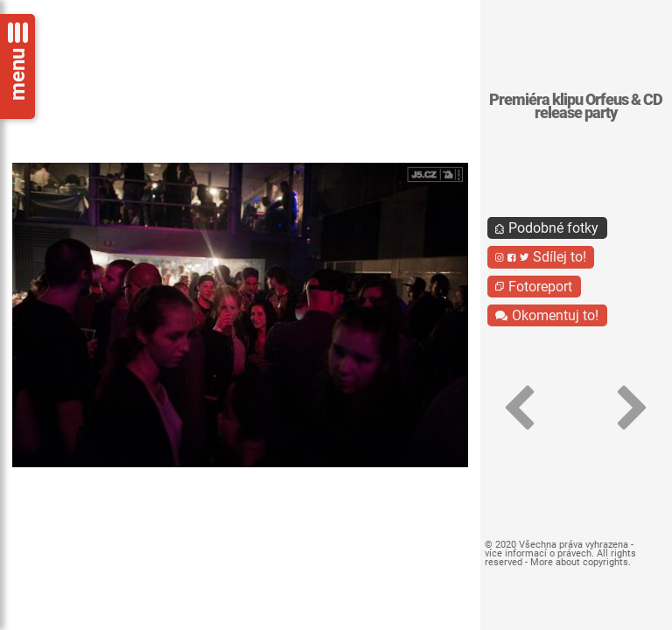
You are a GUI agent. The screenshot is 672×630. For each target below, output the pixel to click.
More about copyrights (579, 562)
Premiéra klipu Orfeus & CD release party (576, 106)
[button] (520, 408)
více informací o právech (538, 553)
